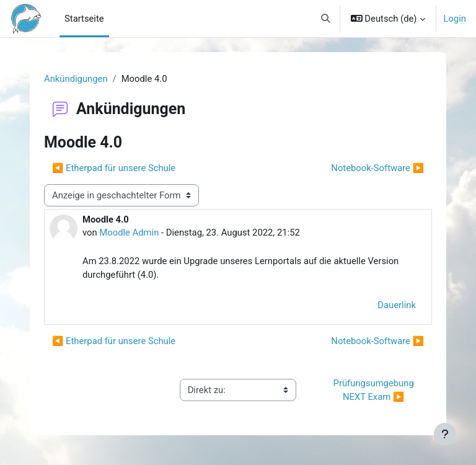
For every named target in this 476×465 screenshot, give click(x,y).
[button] (326, 19)
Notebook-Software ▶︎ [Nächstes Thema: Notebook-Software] (377, 168)
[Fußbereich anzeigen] (445, 434)
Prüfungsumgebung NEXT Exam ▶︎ (375, 390)
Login (455, 19)
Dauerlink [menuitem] (397, 305)
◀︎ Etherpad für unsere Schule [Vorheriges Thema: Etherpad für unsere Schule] (114, 168)
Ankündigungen (76, 79)
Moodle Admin (129, 232)
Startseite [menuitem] (84, 19)
